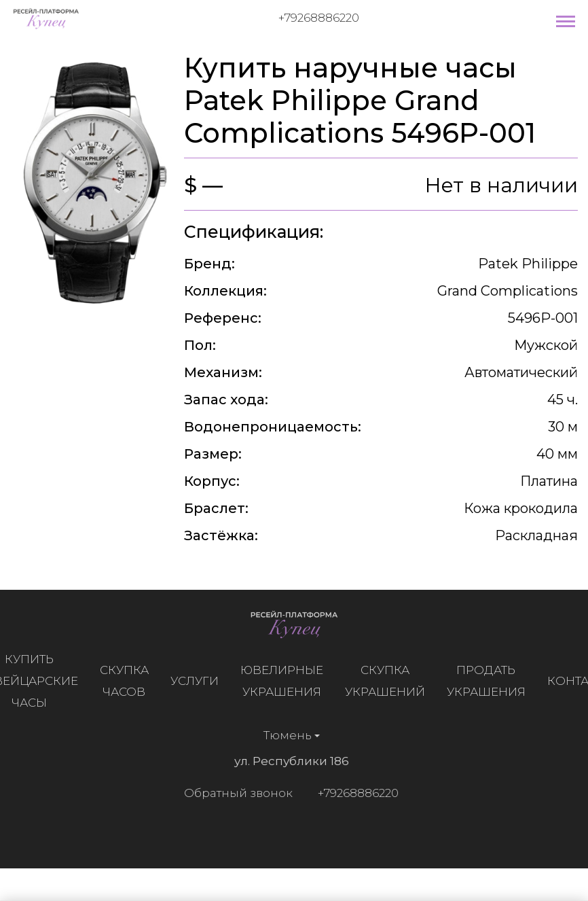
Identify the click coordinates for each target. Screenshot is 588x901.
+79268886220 (319, 18)
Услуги (198, 681)
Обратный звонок (234, 793)
